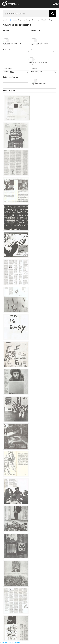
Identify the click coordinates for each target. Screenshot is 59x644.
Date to (34, 69)
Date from (7, 69)
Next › (12, 643)
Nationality (35, 30)
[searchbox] (4, 34)
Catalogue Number (11, 77)
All (6, 20)
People (6, 30)
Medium (6, 49)
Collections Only (46, 20)
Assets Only (17, 20)
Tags (30, 49)
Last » (18, 643)
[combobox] (16, 34)
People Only (31, 20)
